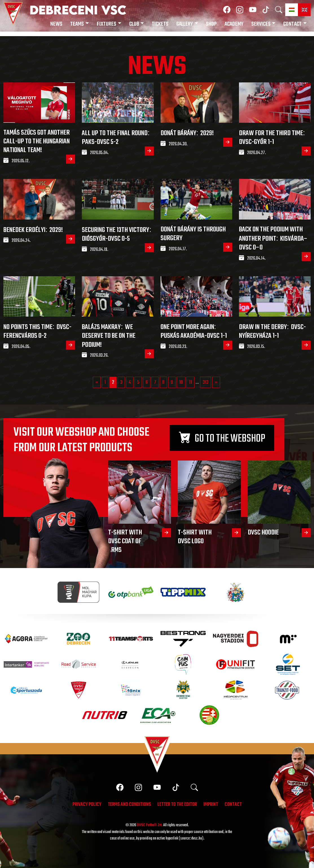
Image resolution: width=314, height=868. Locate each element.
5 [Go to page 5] (138, 382)
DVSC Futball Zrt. (150, 825)
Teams (77, 24)
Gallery (185, 24)
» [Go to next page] (216, 382)
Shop (211, 24)
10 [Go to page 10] (181, 382)
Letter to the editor (177, 805)
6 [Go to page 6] (147, 382)
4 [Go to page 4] (130, 382)
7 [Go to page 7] (155, 382)
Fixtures (107, 24)
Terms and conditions (129, 805)
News (56, 24)
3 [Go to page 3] (121, 382)
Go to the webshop (222, 439)
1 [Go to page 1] (105, 382)
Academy (234, 24)
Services (261, 24)
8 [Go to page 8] (163, 382)
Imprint (211, 805)
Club (134, 24)
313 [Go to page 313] (206, 382)
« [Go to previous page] (97, 382)
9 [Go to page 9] (172, 382)
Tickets (160, 24)
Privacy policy (87, 805)
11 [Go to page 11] (190, 382)
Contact (292, 24)
